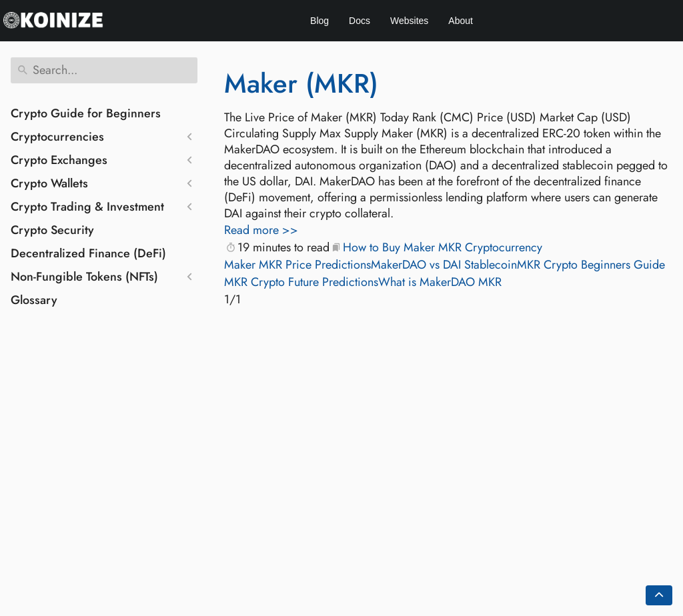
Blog (319, 21)
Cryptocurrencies (57, 137)
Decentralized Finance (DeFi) (88, 253)
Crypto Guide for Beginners (86, 113)
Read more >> (261, 230)
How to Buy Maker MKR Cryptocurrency (443, 247)
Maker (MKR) (301, 83)
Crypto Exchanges (59, 160)
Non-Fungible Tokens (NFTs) (84, 277)
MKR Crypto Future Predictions (301, 282)
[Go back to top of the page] (659, 595)
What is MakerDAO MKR (440, 282)
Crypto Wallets (49, 183)
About (461, 21)
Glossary (34, 300)
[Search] (104, 70)
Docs (360, 21)
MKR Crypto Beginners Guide (591, 265)
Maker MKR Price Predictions (297, 265)
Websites (409, 21)
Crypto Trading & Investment (87, 207)
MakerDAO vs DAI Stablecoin (444, 265)
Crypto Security (52, 230)
